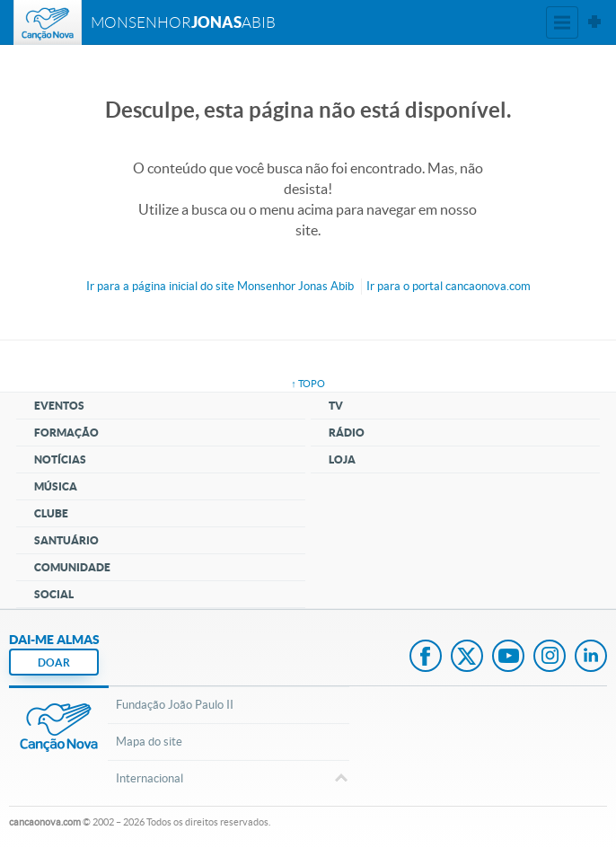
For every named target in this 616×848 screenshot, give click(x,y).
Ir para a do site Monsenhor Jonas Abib (220, 286)
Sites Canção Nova (594, 22)
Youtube (508, 658)
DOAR (54, 662)
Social (54, 594)
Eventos (59, 406)
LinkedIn (591, 658)
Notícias (60, 459)
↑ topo (308, 384)
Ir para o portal (449, 286)
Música (56, 486)
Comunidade (72, 567)
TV (336, 406)
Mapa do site (149, 742)
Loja (342, 459)
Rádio (347, 433)
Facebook (426, 658)
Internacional (228, 780)
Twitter (467, 658)
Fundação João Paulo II (175, 705)
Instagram (550, 658)
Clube (51, 513)
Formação (66, 433)
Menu (562, 22)
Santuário (66, 540)
